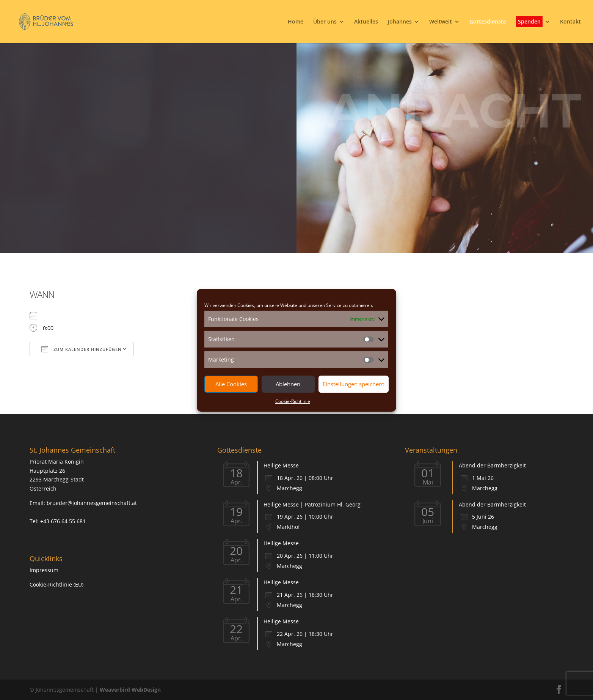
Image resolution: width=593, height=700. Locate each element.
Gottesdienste (488, 22)
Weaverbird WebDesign (130, 690)
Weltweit (441, 22)
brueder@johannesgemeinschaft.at (92, 503)
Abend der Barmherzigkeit (492, 465)
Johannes (400, 22)
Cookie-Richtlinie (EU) (56, 584)
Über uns (325, 22)
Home (296, 22)
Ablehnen (288, 384)
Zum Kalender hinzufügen (82, 349)
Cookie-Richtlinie (293, 401)
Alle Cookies (231, 384)
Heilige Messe (281, 465)
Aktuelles (366, 22)
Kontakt (570, 22)
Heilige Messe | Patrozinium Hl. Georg (312, 504)
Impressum (44, 570)
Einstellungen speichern (354, 384)
